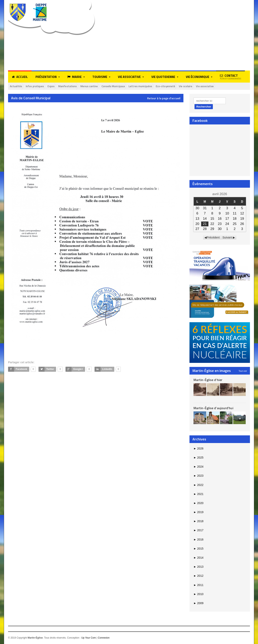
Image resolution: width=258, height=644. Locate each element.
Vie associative (230, 86)
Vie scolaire (209, 86)
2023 (198, 476)
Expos (57, 86)
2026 (198, 449)
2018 (198, 522)
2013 (198, 567)
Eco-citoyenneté (186, 86)
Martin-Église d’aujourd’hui (213, 408)
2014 (198, 558)
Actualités (17, 86)
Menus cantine (100, 86)
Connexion (104, 638)
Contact (230, 77)
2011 (198, 585)
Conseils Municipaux (127, 86)
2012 (198, 576)
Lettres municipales (157, 86)
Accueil (20, 77)
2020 (198, 503)
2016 (198, 540)
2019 (198, 513)
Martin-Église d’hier (208, 380)
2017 (198, 531)
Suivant (227, 238)
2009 (198, 604)
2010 (198, 594)
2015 (198, 549)
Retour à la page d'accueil (164, 99)
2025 (198, 458)
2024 (198, 467)
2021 (198, 494)
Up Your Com (88, 638)
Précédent (213, 238)
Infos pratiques (38, 86)
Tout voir (243, 371)
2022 (198, 485)
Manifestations (75, 86)
